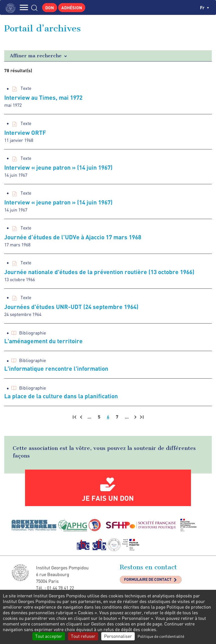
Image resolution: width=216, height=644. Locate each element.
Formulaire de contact (148, 579)
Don (50, 8)
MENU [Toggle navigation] (24, 7)
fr (204, 7)
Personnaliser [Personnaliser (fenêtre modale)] (118, 636)
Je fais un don (108, 498)
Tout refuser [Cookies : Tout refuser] (83, 636)
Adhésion (72, 8)
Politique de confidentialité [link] (161, 636)
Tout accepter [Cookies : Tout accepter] (49, 636)
